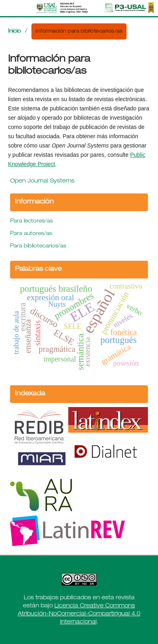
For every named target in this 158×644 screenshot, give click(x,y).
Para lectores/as (31, 221)
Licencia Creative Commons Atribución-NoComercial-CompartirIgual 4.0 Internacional (79, 614)
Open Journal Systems (42, 181)
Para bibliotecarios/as (38, 246)
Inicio (15, 32)
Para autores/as (31, 234)
